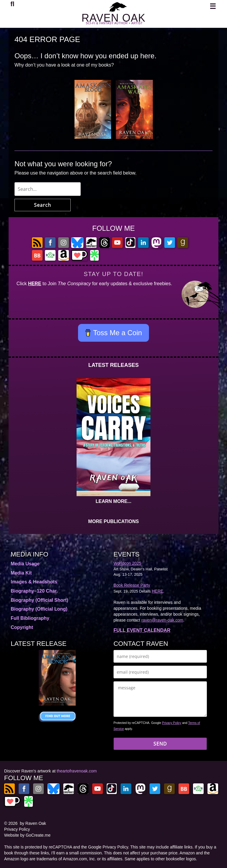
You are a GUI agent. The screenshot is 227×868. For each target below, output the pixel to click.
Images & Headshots (34, 582)
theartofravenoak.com (77, 771)
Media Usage (25, 564)
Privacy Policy (172, 723)
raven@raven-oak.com (162, 620)
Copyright (22, 627)
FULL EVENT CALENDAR (142, 630)
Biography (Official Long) (39, 609)
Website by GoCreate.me (27, 835)
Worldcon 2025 (127, 563)
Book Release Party (132, 585)
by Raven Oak (33, 823)
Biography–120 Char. (34, 591)
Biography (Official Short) (39, 600)
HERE (35, 284)
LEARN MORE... (114, 501)
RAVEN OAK (113, 18)
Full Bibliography (30, 618)
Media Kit (21, 573)
